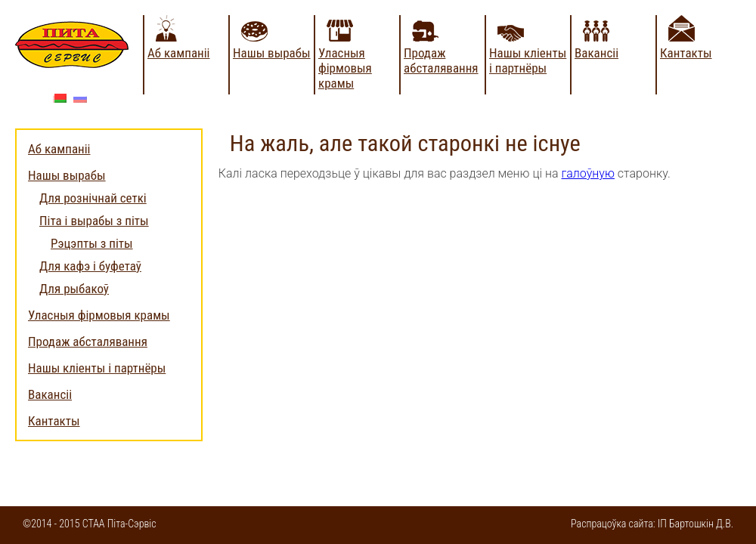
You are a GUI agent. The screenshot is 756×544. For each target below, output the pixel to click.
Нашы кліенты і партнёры (528, 60)
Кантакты (686, 53)
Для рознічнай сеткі (93, 198)
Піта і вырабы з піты (94, 221)
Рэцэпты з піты (92, 243)
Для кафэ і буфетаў (90, 266)
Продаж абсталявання (441, 60)
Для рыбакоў (74, 289)
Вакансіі (596, 53)
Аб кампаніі (179, 53)
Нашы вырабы (272, 53)
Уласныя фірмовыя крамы (345, 68)
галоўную (588, 173)
